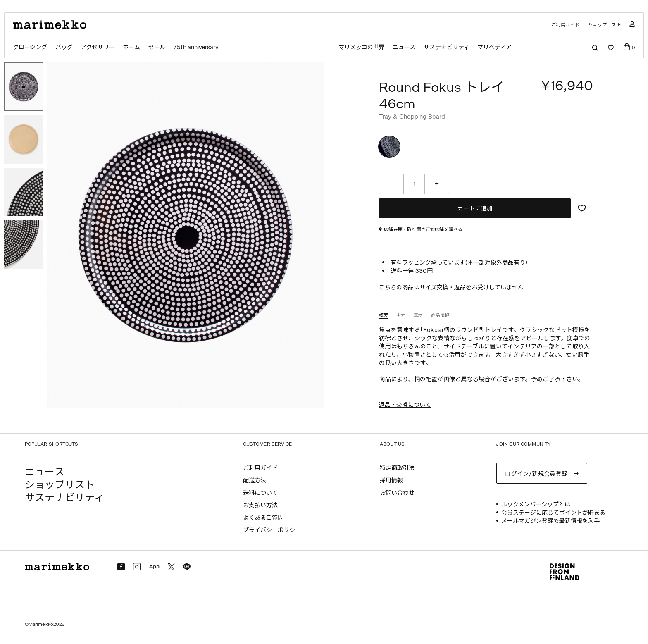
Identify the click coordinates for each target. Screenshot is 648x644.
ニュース (404, 47)
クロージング (30, 47)
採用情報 (391, 481)
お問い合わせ (397, 493)
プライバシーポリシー (272, 530)
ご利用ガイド (566, 25)
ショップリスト (605, 25)
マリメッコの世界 (361, 47)
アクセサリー (98, 47)
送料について (260, 493)
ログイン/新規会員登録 (536, 473)
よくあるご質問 (263, 518)
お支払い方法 (260, 505)
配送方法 (255, 481)
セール (157, 47)
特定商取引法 (397, 468)
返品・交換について (405, 405)
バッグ (64, 47)
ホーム (132, 47)
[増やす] (437, 184)
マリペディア (495, 47)
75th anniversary (196, 47)
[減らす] (391, 184)
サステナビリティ (447, 47)
